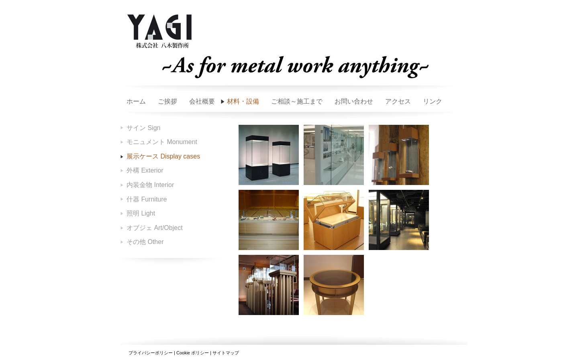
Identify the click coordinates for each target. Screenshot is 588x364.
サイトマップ (226, 353)
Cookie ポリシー (193, 353)
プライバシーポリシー (151, 353)
